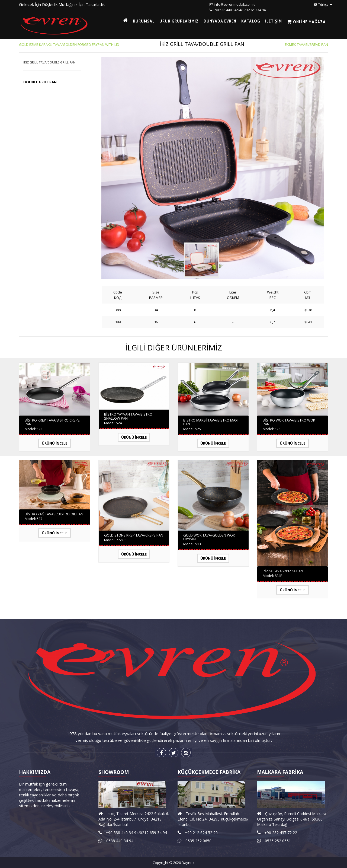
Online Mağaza (309, 22)
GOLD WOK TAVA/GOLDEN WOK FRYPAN (209, 537)
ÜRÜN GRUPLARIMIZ (179, 21)
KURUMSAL (144, 21)
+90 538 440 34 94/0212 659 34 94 (239, 10)
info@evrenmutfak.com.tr (235, 4)
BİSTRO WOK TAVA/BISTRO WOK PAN (289, 422)
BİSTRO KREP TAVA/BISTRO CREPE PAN (52, 422)
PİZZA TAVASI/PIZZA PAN (283, 571)
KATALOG (251, 21)
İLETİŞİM (274, 21)
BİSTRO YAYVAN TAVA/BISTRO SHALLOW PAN (128, 416)
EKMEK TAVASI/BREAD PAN (306, 44)
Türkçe (323, 4)
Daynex (188, 863)
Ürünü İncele (54, 443)
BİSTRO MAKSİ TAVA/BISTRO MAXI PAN (211, 422)
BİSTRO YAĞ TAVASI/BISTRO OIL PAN (54, 514)
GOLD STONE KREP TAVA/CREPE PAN (134, 535)
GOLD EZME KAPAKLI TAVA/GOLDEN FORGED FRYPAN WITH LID (69, 44)
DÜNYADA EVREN (220, 21)
